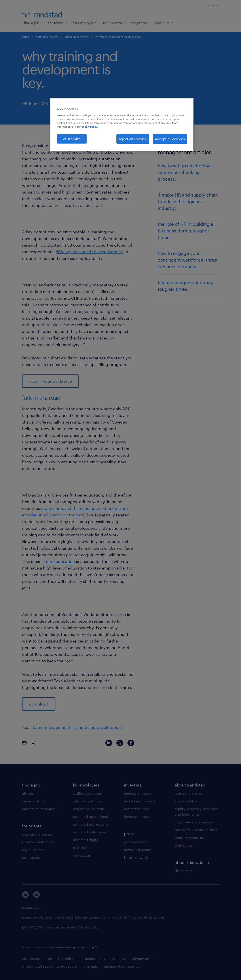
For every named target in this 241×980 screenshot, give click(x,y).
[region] (122, 125)
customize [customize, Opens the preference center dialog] (72, 139)
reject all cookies (133, 139)
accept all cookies (170, 139)
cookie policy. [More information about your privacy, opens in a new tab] (90, 127)
